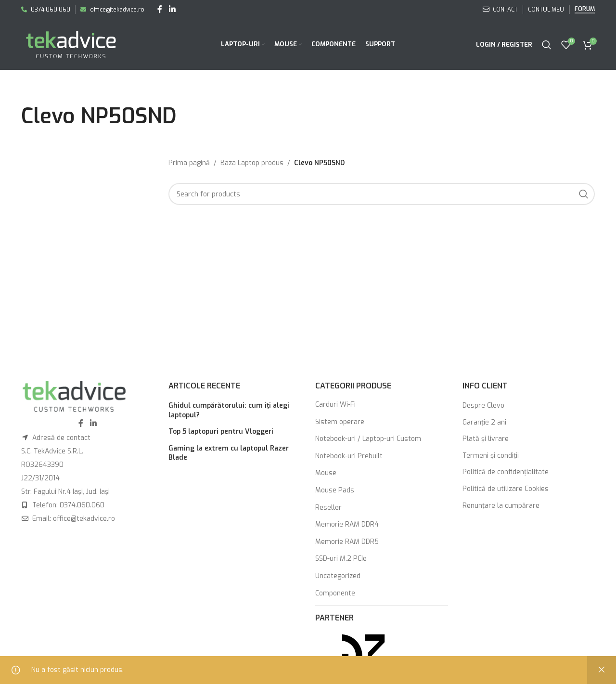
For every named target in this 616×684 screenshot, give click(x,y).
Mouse (326, 473)
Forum (585, 9)
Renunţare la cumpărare (501, 506)
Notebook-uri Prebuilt (349, 456)
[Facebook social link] (160, 9)
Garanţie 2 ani (484, 422)
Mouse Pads (335, 490)
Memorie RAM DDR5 (347, 542)
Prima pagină (189, 163)
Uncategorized (338, 576)
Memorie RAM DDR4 (347, 524)
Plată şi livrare (486, 439)
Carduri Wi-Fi (335, 405)
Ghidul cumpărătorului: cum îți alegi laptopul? (229, 410)
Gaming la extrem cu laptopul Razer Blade (229, 453)
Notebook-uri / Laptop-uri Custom (368, 439)
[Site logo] (71, 44)
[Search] (547, 45)
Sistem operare (340, 422)
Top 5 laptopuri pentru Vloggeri (221, 432)
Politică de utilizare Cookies (506, 489)
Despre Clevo (483, 406)
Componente (335, 593)
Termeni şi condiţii (491, 456)
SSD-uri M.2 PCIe (341, 559)
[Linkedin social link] (172, 9)
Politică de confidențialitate (506, 472)
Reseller (328, 508)
